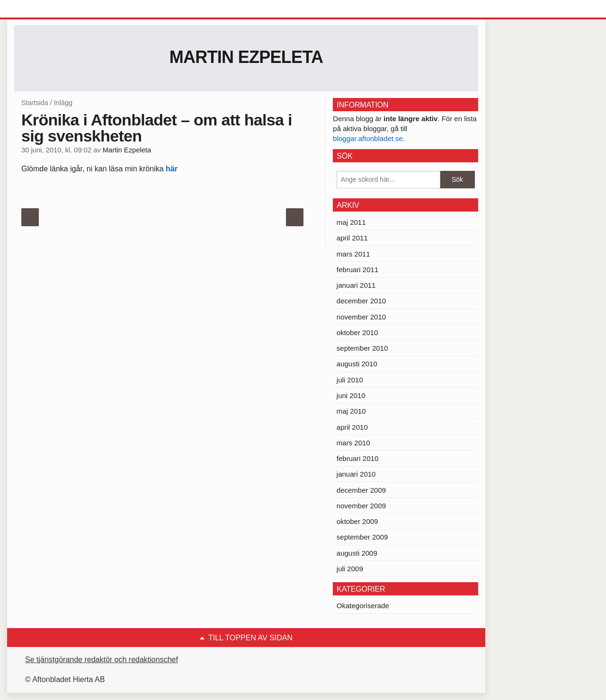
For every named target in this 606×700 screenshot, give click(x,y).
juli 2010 (350, 380)
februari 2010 (357, 458)
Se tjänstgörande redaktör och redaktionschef (102, 660)
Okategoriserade (363, 606)
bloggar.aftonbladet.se (368, 138)
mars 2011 (353, 254)
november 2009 (361, 506)
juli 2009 (350, 569)
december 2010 (361, 301)
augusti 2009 (357, 553)
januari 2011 (356, 285)
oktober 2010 (357, 332)
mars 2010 (353, 443)
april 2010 (352, 427)
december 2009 (361, 490)
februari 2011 (357, 270)
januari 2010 (356, 474)
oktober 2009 (357, 521)
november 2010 (361, 317)
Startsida (35, 103)
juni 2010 (351, 395)
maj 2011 (351, 222)
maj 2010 (351, 411)
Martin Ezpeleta (246, 57)
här (172, 169)
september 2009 (362, 537)
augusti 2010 (357, 364)
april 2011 (352, 238)
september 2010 (362, 348)
